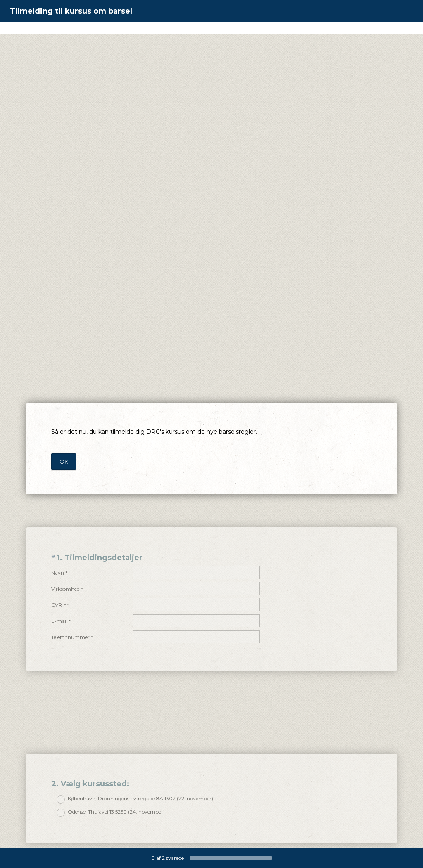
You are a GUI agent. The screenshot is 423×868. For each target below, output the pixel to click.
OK (64, 461)
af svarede (168, 858)
